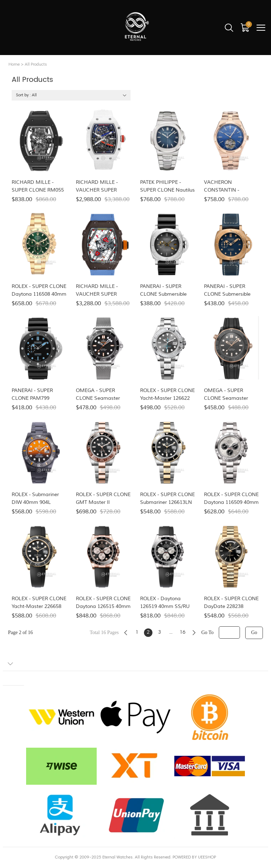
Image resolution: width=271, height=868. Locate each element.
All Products (36, 65)
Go (254, 632)
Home (14, 65)
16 (182, 633)
